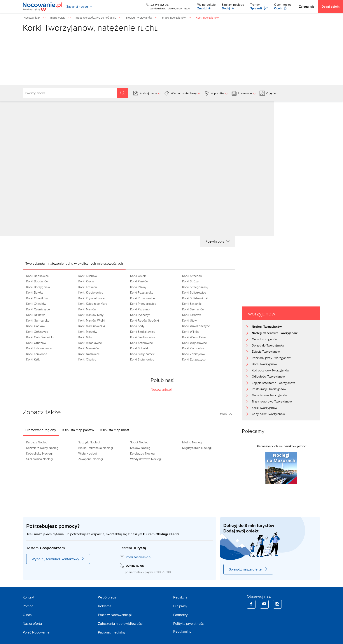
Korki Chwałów (36, 304)
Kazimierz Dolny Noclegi (43, 448)
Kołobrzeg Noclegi (143, 453)
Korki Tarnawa (192, 315)
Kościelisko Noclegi (39, 453)
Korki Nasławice (89, 354)
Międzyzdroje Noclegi (197, 448)
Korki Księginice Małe (93, 304)
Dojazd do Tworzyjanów (268, 345)
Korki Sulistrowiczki (195, 298)
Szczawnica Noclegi (40, 459)
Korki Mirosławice (90, 343)
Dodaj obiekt (331, 7)
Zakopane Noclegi (91, 459)
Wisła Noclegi (87, 453)
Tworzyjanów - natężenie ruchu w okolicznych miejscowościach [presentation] (74, 263)
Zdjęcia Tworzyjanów (266, 352)
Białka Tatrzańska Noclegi (96, 448)
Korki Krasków (88, 287)
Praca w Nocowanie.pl (115, 615)
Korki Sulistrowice (194, 292)
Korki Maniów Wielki (92, 320)
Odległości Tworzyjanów (268, 376)
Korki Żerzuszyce (194, 359)
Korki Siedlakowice (143, 332)
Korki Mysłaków (89, 348)
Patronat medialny (112, 632)
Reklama (105, 606)
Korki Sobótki (139, 348)
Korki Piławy (138, 287)
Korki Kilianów (88, 276)
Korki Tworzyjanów (264, 408)
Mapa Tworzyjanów (265, 339)
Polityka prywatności (189, 623)
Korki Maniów (87, 309)
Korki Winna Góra (194, 337)
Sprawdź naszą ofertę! (248, 569)
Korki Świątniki (192, 304)
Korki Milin (85, 337)
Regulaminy (182, 631)
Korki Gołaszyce (37, 332)
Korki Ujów (189, 320)
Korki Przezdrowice (143, 304)
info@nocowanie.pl (139, 557)
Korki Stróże (190, 281)
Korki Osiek (138, 276)
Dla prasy (180, 606)
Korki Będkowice (38, 276)
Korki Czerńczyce (38, 309)
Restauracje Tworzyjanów (269, 389)
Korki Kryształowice (91, 298)
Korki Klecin (86, 281)
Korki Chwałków (37, 298)
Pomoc (28, 606)
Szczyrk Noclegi (89, 442)
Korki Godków (36, 326)
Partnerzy (180, 615)
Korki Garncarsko (38, 320)
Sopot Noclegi (140, 442)
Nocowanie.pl (161, 389)
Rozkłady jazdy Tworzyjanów (271, 358)
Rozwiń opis (217, 241)
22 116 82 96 (160, 5)
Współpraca (107, 597)
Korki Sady (137, 326)
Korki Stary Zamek (142, 354)
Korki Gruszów (36, 343)
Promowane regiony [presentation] (41, 430)
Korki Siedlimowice (143, 337)
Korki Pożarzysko (142, 292)
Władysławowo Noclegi (146, 459)
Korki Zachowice (193, 348)
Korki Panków (139, 281)
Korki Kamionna (37, 354)
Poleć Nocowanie (36, 632)
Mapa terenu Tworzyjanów (269, 395)
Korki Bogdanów (37, 281)
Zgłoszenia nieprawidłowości (120, 623)
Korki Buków (35, 292)
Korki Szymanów (193, 309)
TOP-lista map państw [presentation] (78, 430)
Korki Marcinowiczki (92, 326)
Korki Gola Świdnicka (40, 337)
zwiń (226, 414)
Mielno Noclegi (192, 442)
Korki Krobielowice (91, 292)
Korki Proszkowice (143, 298)
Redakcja (180, 597)
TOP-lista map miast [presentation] (114, 430)
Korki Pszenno (140, 309)
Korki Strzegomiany (195, 287)
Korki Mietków (88, 332)
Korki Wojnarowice (195, 343)
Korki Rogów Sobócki (144, 320)
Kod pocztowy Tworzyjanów (270, 370)
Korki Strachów (192, 276)
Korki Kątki (33, 359)
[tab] (74, 263)
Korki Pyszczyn (140, 315)
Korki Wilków (191, 332)
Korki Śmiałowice (142, 343)
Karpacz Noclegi (37, 442)
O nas (27, 615)
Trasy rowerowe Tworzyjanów (272, 401)
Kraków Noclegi (141, 448)
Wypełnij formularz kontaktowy (58, 559)
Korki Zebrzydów (194, 354)
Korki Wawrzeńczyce (196, 326)
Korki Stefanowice (142, 359)
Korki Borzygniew (38, 287)
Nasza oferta (32, 623)
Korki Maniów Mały (91, 315)
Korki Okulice (87, 359)
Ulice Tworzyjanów (264, 364)
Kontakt (29, 597)
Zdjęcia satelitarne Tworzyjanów (273, 383)
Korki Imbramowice (39, 348)
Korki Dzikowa (36, 315)
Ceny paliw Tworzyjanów (268, 414)
